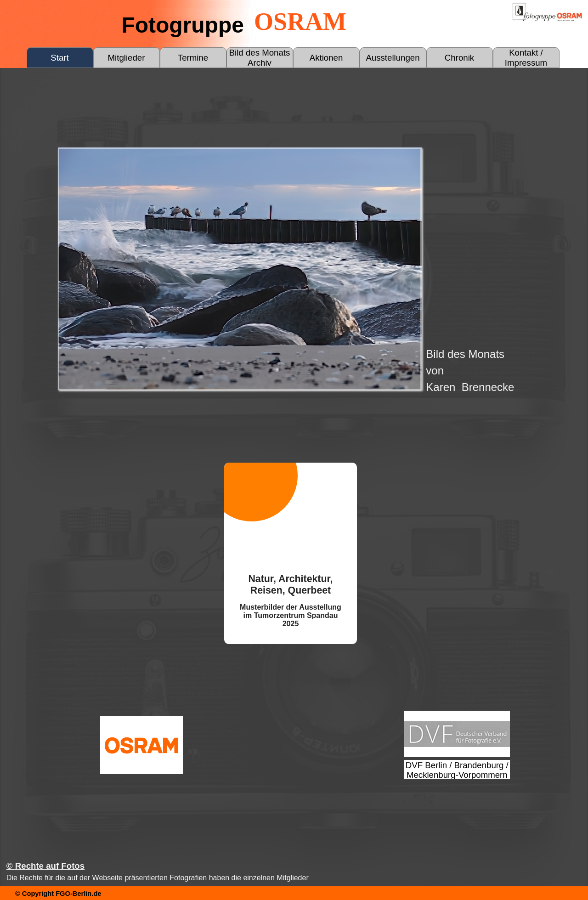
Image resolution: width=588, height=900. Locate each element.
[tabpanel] (504, 371)
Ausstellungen (393, 58)
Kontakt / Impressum (526, 58)
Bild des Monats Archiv (260, 58)
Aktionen (326, 58)
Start (59, 58)
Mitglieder (127, 58)
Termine (193, 58)
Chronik (459, 58)
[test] (457, 734)
